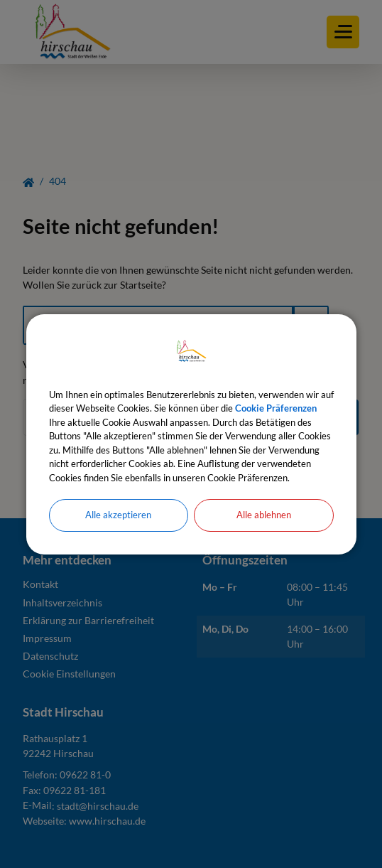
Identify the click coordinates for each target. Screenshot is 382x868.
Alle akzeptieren (118, 515)
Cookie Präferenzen (276, 408)
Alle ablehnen (264, 515)
